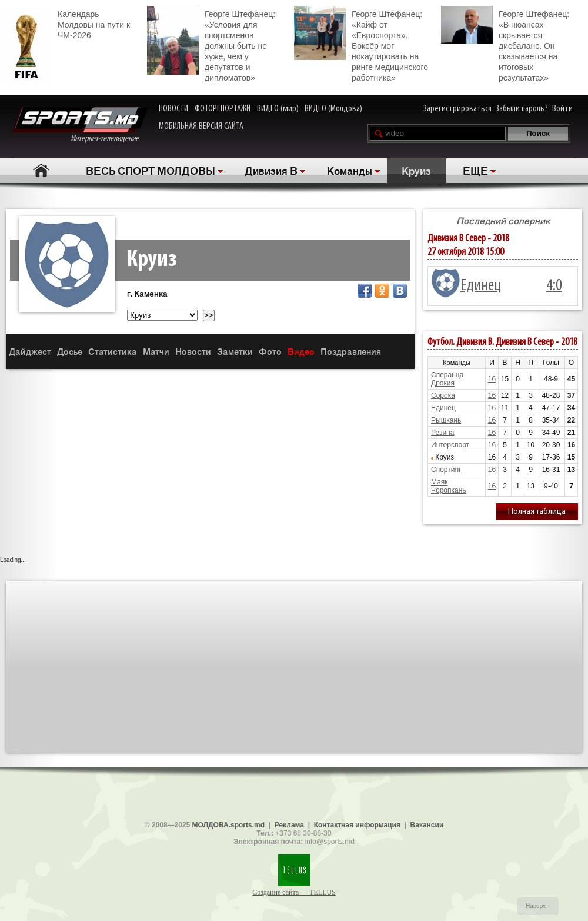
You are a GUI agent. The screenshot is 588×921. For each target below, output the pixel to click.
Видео (301, 351)
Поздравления (351, 351)
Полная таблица (537, 512)
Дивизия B (271, 170)
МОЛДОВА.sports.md (228, 825)
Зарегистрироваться (457, 109)
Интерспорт (450, 445)
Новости (193, 351)
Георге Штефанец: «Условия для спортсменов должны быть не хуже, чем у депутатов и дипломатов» (211, 44)
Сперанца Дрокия (447, 379)
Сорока (443, 395)
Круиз (416, 170)
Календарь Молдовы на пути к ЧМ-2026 (65, 23)
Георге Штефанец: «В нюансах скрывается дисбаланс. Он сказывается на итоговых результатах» (505, 44)
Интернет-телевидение (80, 125)
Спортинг (446, 470)
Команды (350, 170)
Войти (562, 109)
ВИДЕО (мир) (278, 109)
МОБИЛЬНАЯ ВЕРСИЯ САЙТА (201, 127)
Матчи (156, 351)
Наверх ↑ (538, 906)
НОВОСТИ (173, 109)
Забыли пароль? (522, 109)
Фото (270, 351)
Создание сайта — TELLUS (294, 892)
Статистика (113, 351)
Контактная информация (357, 825)
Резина (442, 433)
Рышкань (446, 420)
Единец (481, 286)
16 (492, 379)
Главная (41, 170)
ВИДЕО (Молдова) (333, 109)
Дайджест (30, 351)
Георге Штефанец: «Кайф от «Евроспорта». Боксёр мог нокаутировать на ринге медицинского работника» (361, 44)
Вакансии (427, 825)
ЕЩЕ (475, 170)
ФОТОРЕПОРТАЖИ (223, 109)
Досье (70, 351)
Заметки (235, 351)
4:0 (554, 286)
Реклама (289, 825)
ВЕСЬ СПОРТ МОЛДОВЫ (151, 170)
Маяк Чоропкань (449, 486)
